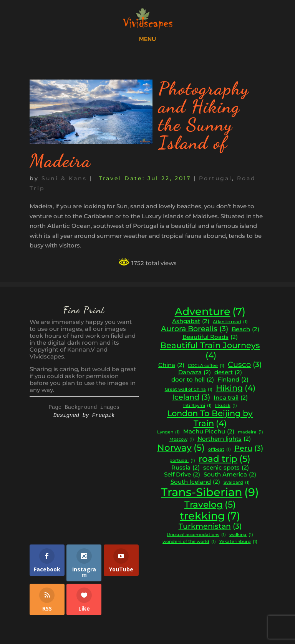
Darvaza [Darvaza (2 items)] (195, 373)
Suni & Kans (64, 178)
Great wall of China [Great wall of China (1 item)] (189, 390)
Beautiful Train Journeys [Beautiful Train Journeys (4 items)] (210, 350)
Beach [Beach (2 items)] (245, 329)
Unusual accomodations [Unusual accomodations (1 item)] (196, 535)
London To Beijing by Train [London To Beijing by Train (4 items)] (210, 418)
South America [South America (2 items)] (230, 475)
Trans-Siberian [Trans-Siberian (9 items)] (210, 492)
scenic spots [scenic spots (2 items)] (226, 468)
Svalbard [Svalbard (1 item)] (237, 483)
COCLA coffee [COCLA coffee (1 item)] (206, 366)
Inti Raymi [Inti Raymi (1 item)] (197, 406)
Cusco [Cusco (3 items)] (245, 365)
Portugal (215, 178)
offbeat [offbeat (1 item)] (220, 450)
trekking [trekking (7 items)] (210, 516)
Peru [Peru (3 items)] (249, 448)
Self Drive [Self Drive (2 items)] (182, 475)
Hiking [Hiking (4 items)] (236, 388)
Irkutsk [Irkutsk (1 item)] (226, 406)
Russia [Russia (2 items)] (186, 468)
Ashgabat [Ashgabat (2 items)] (191, 321)
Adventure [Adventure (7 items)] (210, 312)
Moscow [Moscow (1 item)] (182, 440)
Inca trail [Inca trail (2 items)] (231, 398)
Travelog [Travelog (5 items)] (210, 505)
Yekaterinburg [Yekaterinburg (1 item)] (238, 542)
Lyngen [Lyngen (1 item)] (168, 432)
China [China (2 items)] (171, 365)
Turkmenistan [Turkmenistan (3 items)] (210, 526)
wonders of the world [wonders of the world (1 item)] (189, 542)
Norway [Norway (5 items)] (181, 448)
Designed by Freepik (84, 415)
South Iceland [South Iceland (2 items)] (195, 482)
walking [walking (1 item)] (241, 535)
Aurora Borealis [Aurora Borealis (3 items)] (195, 329)
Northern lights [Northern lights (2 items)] (224, 439)
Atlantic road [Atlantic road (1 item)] (230, 322)
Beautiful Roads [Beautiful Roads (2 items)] (210, 337)
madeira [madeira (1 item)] (250, 432)
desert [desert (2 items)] (228, 373)
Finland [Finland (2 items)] (233, 380)
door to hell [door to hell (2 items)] (193, 380)
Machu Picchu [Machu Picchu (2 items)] (209, 432)
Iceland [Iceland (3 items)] (191, 397)
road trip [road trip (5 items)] (225, 459)
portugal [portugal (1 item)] (182, 461)
